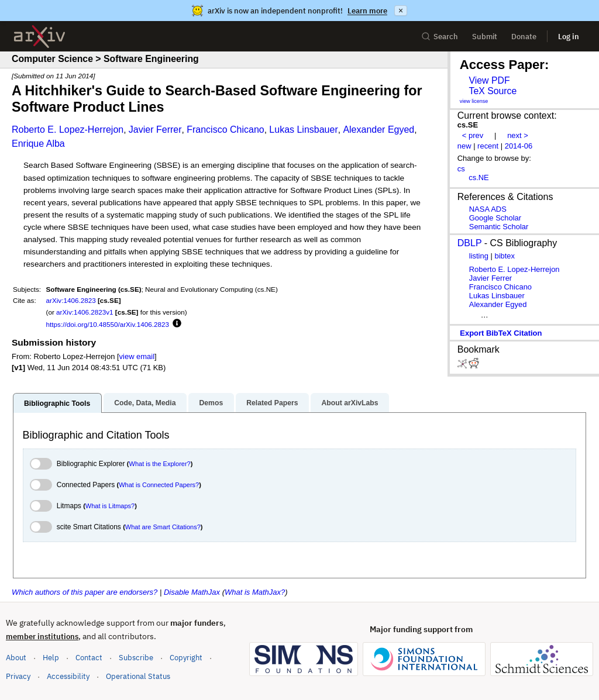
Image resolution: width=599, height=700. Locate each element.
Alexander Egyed (378, 130)
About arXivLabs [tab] (350, 403)
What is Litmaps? (110, 506)
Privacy (18, 676)
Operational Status (138, 676)
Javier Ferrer (155, 130)
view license (474, 101)
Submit (485, 37)
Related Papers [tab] (272, 403)
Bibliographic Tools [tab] (57, 404)
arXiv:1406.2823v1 (85, 312)
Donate (524, 37)
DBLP (470, 243)
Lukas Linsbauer (303, 130)
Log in (569, 37)
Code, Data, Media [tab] (145, 403)
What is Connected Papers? (159, 485)
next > (518, 135)
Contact (89, 658)
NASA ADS (488, 209)
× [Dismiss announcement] (401, 11)
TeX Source (493, 91)
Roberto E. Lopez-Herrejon (68, 130)
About (16, 658)
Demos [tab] (211, 403)
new (464, 146)
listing (479, 256)
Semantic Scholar (499, 227)
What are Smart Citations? (163, 527)
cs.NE (479, 177)
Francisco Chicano (226, 130)
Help (51, 658)
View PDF (489, 80)
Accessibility (68, 676)
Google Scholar (495, 218)
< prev (473, 135)
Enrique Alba (38, 144)
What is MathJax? (255, 592)
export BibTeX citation (501, 333)
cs (461, 169)
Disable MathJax (192, 592)
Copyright (186, 658)
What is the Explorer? (160, 464)
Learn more (367, 11)
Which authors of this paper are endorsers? (85, 592)
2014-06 (519, 146)
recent (488, 146)
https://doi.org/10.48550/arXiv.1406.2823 (108, 324)
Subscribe (136, 658)
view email (137, 356)
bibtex (505, 256)
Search (440, 37)
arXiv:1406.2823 (71, 300)
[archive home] (39, 37)
